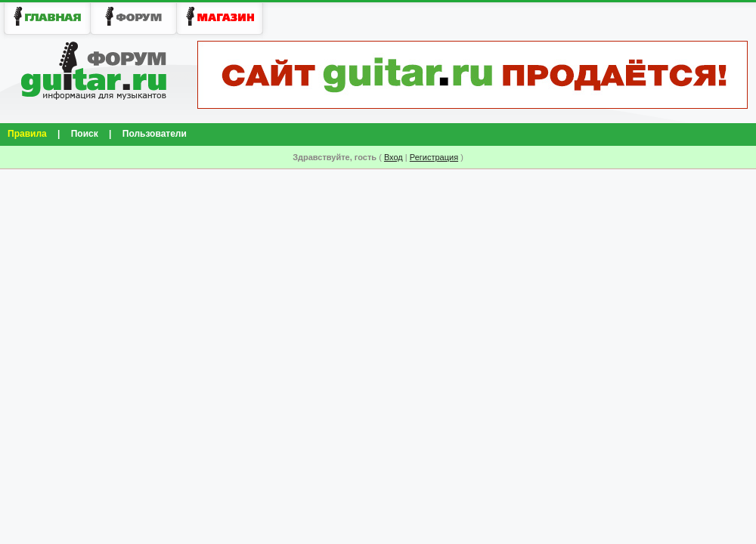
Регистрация (434, 157)
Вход (393, 157)
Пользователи (155, 134)
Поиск (85, 134)
